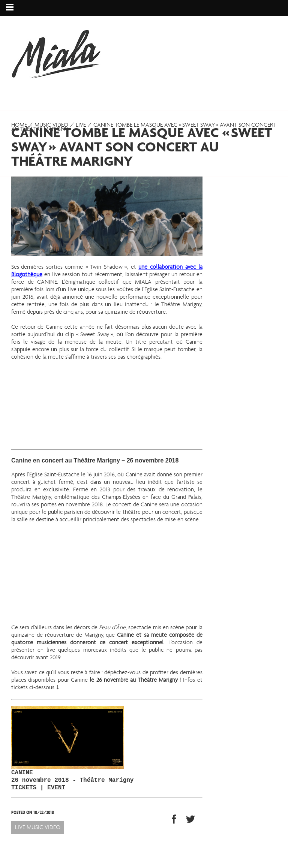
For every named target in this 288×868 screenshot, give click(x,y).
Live (81, 125)
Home (19, 125)
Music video (51, 125)
